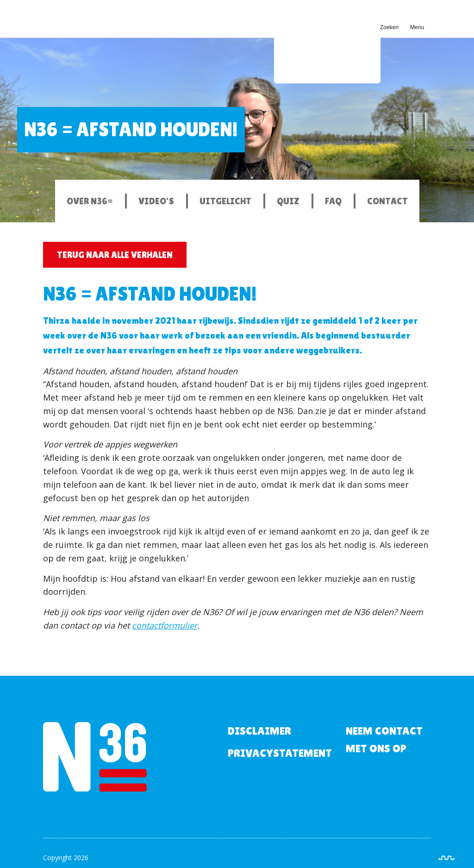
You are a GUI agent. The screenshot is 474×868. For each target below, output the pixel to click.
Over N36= (90, 201)
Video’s (156, 201)
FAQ (333, 201)
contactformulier (165, 625)
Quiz (288, 201)
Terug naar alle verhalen (115, 255)
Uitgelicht (225, 201)
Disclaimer (259, 731)
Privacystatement (280, 753)
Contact (387, 201)
